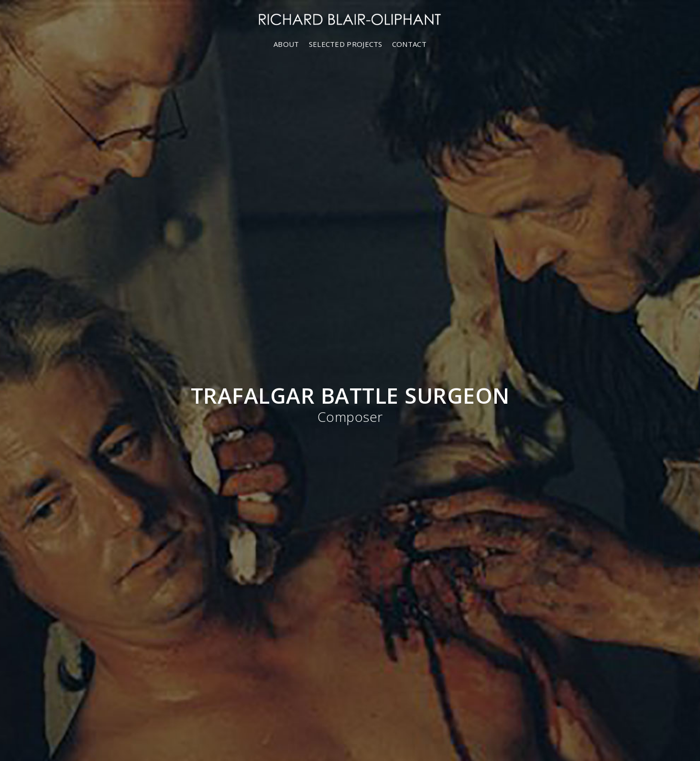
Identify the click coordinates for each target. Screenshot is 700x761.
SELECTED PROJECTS (346, 44)
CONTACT (409, 44)
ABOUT (286, 44)
